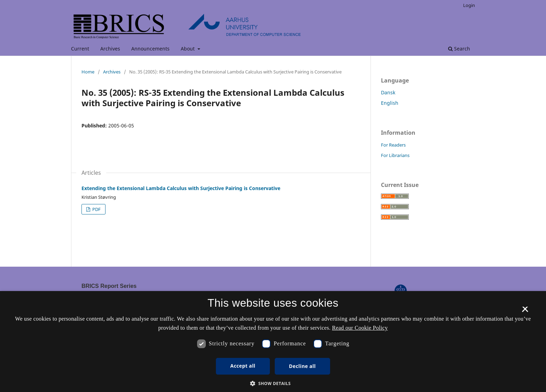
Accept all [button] (243, 366)
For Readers (393, 145)
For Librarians (395, 155)
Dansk (388, 92)
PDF (96, 209)
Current (80, 49)
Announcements (150, 49)
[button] (273, 383)
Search (459, 49)
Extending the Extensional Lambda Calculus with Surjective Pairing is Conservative (181, 188)
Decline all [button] (302, 366)
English (390, 103)
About (188, 49)
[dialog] (273, 342)
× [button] (525, 312)
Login (469, 5)
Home (88, 72)
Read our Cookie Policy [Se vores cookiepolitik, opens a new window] (360, 328)
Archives (110, 49)
